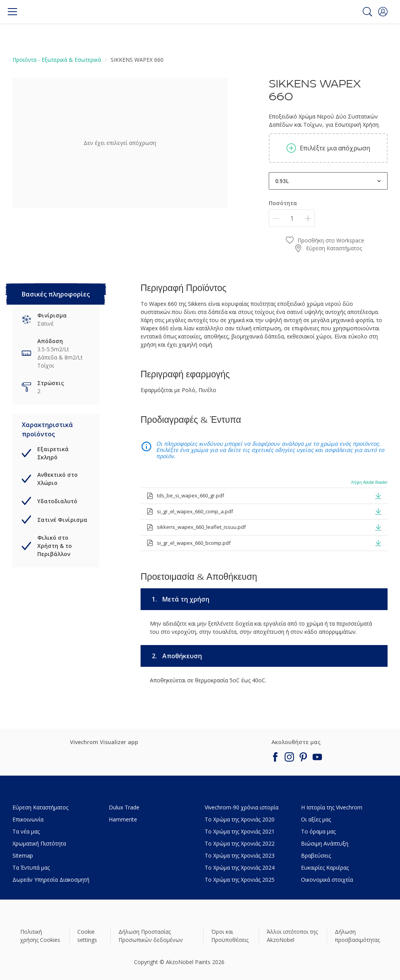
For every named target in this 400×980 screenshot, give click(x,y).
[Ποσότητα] (292, 218)
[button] (383, 12)
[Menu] (12, 12)
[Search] (367, 12)
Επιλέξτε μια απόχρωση (328, 148)
